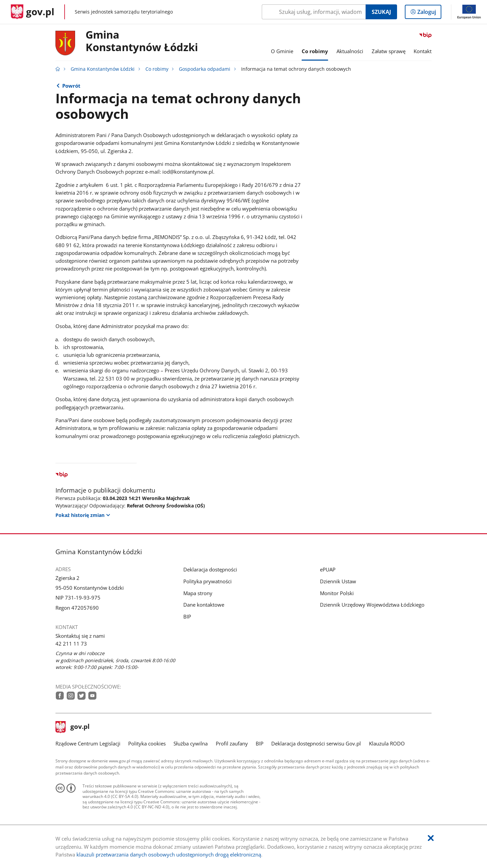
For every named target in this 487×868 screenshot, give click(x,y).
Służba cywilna (191, 743)
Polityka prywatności (207, 581)
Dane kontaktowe (204, 605)
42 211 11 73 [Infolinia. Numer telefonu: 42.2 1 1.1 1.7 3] (71, 644)
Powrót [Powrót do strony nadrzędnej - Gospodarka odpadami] (71, 86)
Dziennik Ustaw (338, 581)
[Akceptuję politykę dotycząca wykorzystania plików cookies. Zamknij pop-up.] (431, 838)
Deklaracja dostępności (210, 569)
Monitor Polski (337, 593)
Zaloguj (429, 13)
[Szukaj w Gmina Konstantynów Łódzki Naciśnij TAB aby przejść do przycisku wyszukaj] (314, 12)
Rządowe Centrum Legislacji (88, 743)
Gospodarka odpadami (205, 69)
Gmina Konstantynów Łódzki (142, 41)
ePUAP (328, 569)
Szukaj (381, 12)
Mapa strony (198, 593)
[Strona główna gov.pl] (33, 12)
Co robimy (157, 69)
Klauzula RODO (387, 743)
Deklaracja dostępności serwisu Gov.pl (316, 743)
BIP (187, 616)
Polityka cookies (147, 743)
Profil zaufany (232, 743)
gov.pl (73, 727)
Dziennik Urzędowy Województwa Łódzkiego (372, 605)
